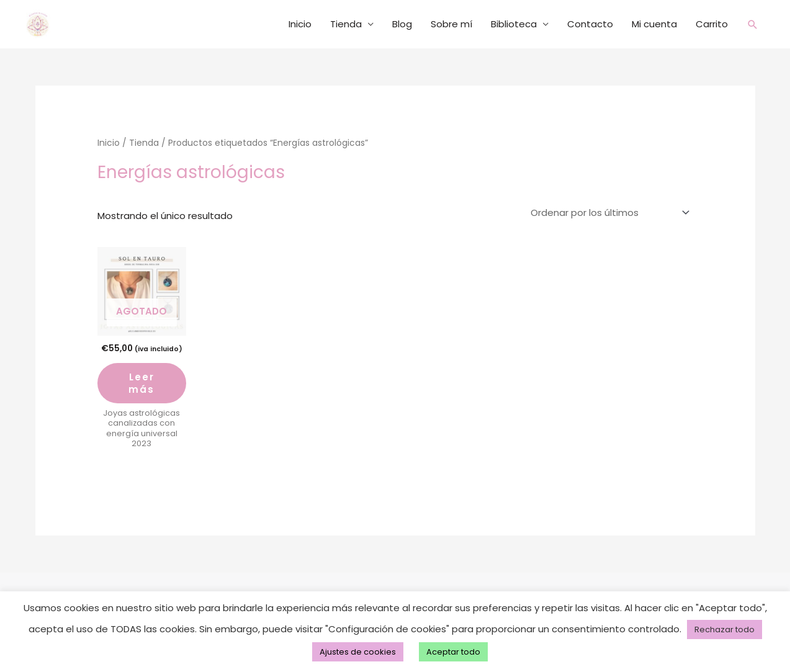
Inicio (299, 24)
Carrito (711, 24)
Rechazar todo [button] (725, 629)
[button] (752, 25)
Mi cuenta (654, 24)
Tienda (345, 24)
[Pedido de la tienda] (608, 213)
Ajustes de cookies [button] (358, 652)
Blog (402, 24)
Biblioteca (513, 24)
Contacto (590, 24)
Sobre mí (451, 24)
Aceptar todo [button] (453, 652)
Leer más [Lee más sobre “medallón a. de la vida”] (141, 383)
